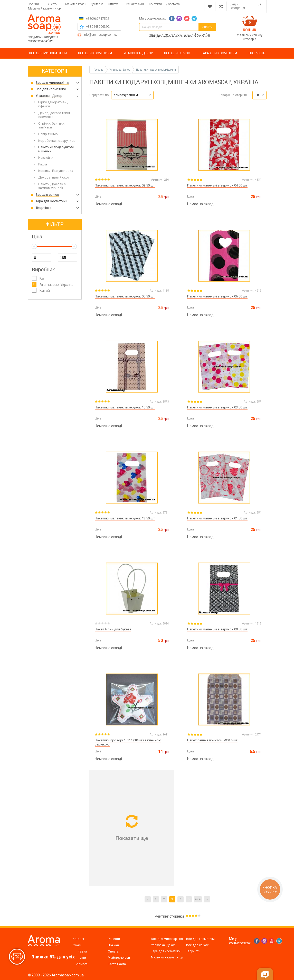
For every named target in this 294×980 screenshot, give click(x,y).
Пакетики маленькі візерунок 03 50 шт (217, 407)
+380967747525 (97, 19)
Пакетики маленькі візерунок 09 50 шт (217, 629)
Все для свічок (197, 945)
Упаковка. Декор (163, 945)
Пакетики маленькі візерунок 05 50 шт (125, 296)
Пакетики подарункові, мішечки (156, 70)
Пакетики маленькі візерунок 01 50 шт (217, 518)
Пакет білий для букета (113, 629)
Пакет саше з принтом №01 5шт (212, 740)
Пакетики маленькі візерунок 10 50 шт (125, 407)
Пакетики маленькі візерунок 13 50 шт (125, 518)
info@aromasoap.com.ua (101, 35)
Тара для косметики (166, 951)
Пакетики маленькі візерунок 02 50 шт (125, 185)
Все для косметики (200, 939)
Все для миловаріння (167, 939)
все (198, 899)
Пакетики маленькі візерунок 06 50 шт (217, 296)
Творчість (193, 951)
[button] (132, 95)
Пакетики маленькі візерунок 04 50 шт (217, 185)
